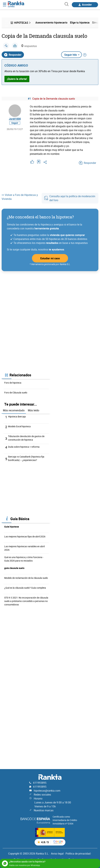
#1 (29, 99)
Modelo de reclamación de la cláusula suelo (26, 578)
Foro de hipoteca (13, 383)
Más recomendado (14, 410)
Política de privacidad (78, 854)
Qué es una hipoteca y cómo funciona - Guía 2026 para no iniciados (24, 559)
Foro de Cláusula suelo (16, 393)
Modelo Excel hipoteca (19, 426)
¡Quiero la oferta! (17, 79)
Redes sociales (42, 795)
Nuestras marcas (44, 810)
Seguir (15, 123)
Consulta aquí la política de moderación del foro (70, 198)
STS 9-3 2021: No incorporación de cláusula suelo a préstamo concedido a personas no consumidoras (26, 601)
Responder (13, 55)
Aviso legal (57, 854)
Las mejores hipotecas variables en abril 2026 (24, 548)
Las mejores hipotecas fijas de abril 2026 (25, 536)
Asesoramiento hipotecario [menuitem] (51, 23)
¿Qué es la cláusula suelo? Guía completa (25, 588)
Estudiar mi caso (50, 258)
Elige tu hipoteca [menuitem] (80, 23)
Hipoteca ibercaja (17, 416)
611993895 (40, 783)
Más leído (34, 410)
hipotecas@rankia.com (47, 791)
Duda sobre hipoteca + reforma (24, 447)
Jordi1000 (15, 119)
